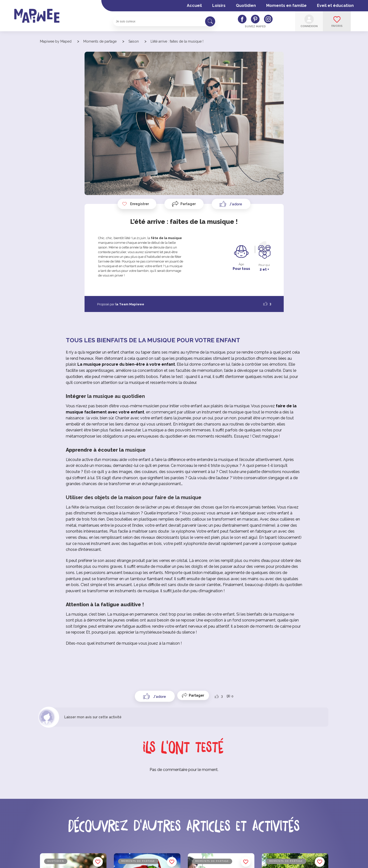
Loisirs (219, 6)
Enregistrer (135, 204)
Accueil (194, 6)
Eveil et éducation (335, 6)
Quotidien (246, 6)
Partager (188, 204)
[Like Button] (231, 204)
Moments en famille (286, 6)
